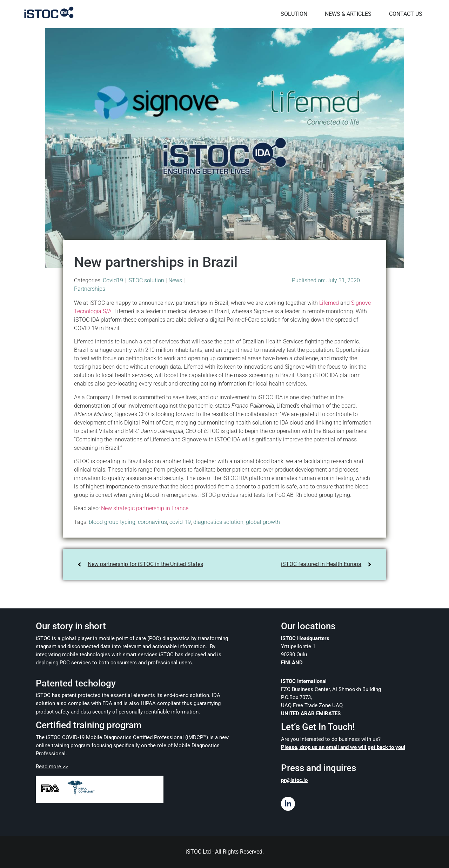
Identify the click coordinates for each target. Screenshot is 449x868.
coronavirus (152, 522)
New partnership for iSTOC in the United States (145, 564)
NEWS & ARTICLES (347, 14)
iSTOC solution (146, 280)
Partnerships (90, 288)
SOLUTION (293, 14)
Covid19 (113, 280)
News (175, 280)
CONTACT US (405, 14)
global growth (263, 522)
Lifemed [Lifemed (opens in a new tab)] (329, 303)
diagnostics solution (218, 522)
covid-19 (180, 522)
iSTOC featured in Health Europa (321, 564)
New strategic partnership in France (145, 508)
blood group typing (112, 522)
